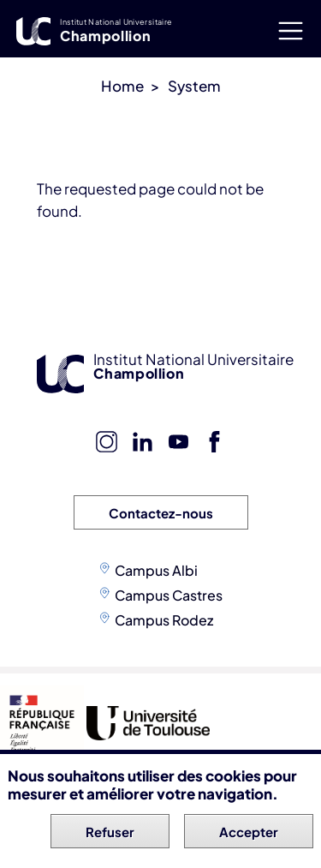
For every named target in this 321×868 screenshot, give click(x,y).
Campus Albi (156, 570)
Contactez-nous (161, 513)
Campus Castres (169, 595)
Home (122, 86)
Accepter (249, 834)
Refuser (110, 834)
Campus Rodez (164, 620)
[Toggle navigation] (290, 30)
